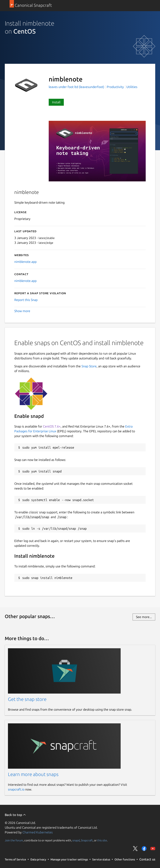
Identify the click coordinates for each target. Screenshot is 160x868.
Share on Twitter (135, 849)
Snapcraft (87, 840)
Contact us (147, 859)
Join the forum (14, 840)
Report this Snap (26, 300)
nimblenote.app (25, 262)
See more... (144, 617)
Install (56, 102)
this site (102, 840)
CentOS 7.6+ (52, 426)
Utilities (132, 87)
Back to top (15, 815)
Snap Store (89, 366)
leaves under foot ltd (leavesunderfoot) (77, 87)
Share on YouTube (153, 849)
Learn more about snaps (33, 774)
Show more (22, 311)
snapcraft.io (16, 789)
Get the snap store (27, 699)
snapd (76, 840)
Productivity (115, 87)
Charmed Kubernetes (38, 832)
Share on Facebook (144, 849)
